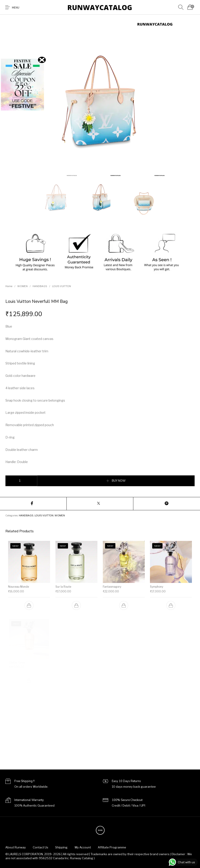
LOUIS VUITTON (62, 286)
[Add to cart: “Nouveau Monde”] (29, 605)
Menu (16, 8)
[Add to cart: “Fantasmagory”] (124, 604)
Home (9, 286)
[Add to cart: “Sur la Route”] (76, 604)
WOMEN (22, 286)
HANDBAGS (40, 286)
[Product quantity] (21, 481)
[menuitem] (15, 847)
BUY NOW (119, 481)
